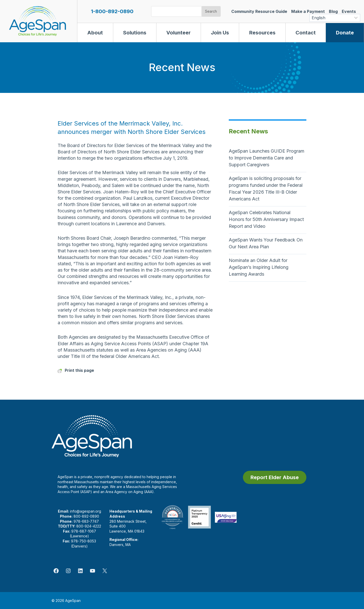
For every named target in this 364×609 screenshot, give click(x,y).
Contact (306, 33)
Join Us (220, 33)
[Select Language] (335, 18)
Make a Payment (308, 11)
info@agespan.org (86, 511)
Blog (333, 11)
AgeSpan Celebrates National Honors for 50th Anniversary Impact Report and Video (266, 219)
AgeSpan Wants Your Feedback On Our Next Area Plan (266, 243)
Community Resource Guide (259, 11)
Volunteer (178, 33)
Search (211, 11)
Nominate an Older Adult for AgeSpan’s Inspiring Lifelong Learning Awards (259, 267)
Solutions (135, 33)
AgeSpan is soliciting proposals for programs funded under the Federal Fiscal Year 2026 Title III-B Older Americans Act (266, 189)
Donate (345, 33)
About (95, 33)
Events (349, 11)
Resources (262, 33)
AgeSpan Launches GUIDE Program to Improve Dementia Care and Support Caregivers (267, 158)
